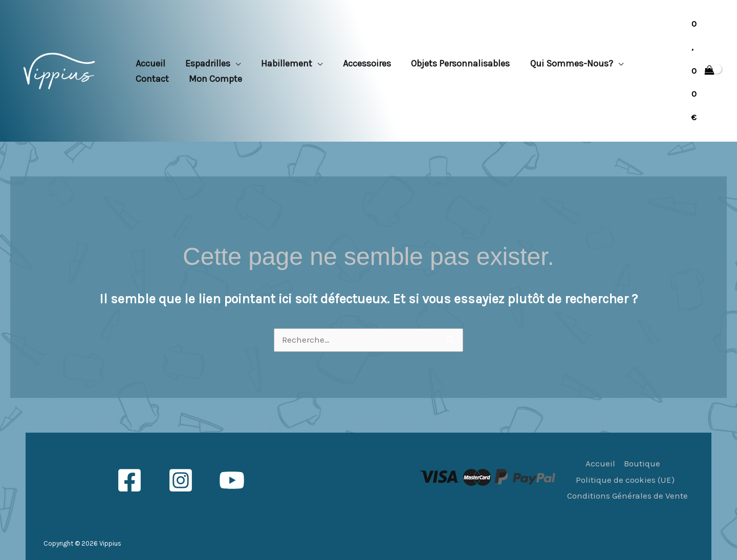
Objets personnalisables (452, 63)
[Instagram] (181, 480)
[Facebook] (129, 480)
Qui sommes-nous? (561, 63)
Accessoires (360, 63)
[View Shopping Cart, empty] (703, 71)
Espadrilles (205, 63)
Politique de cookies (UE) (625, 480)
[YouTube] (232, 480)
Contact (151, 79)
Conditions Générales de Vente (627, 496)
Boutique (642, 463)
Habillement (282, 63)
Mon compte (213, 79)
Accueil (149, 63)
